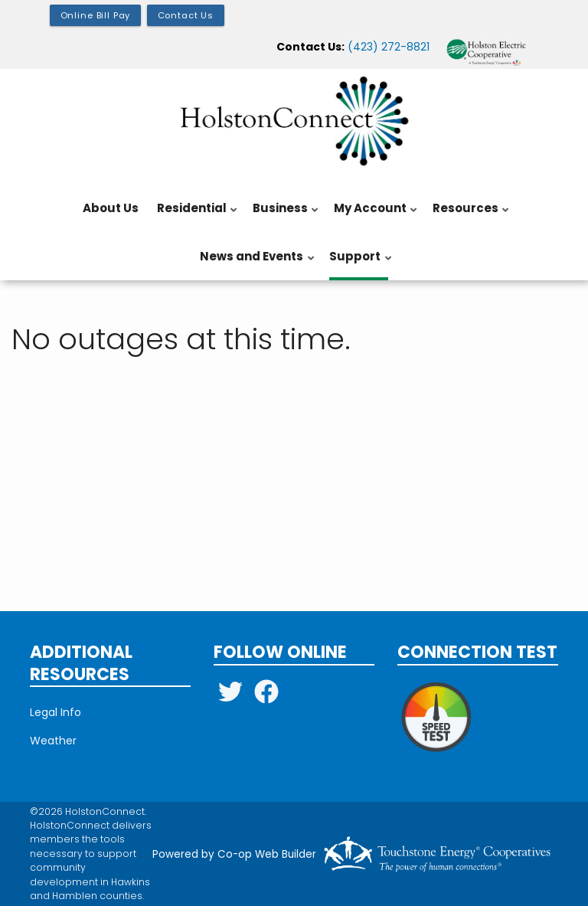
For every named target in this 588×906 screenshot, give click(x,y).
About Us (111, 208)
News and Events (254, 264)
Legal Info (56, 712)
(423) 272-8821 (389, 47)
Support (358, 264)
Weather (53, 741)
